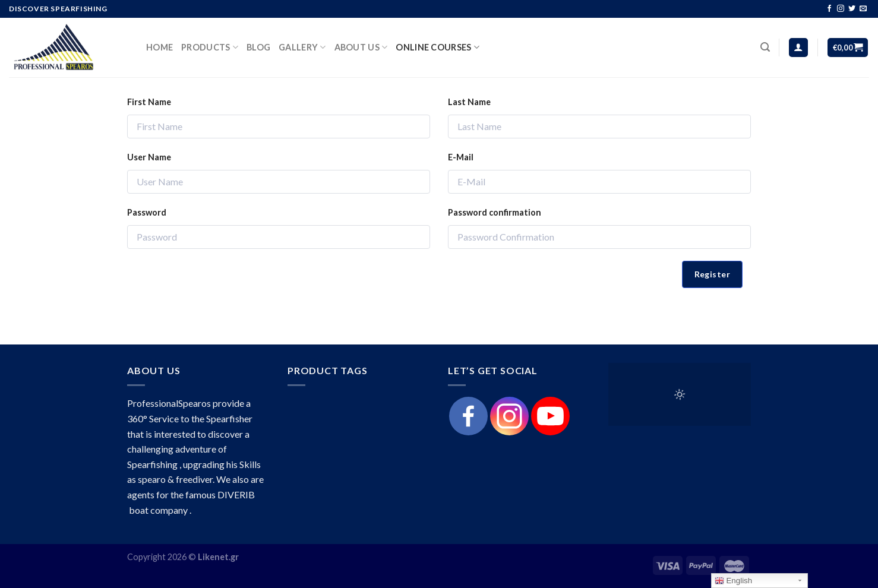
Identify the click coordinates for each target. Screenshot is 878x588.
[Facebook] (468, 416)
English (733, 581)
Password (147, 212)
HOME (160, 47)
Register (712, 274)
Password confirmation (495, 212)
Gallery (302, 47)
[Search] (765, 47)
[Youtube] (550, 416)
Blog (258, 47)
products (210, 47)
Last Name (469, 102)
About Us (361, 47)
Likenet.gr (218, 557)
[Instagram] (509, 416)
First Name (149, 102)
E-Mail (461, 157)
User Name (149, 157)
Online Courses (438, 47)
